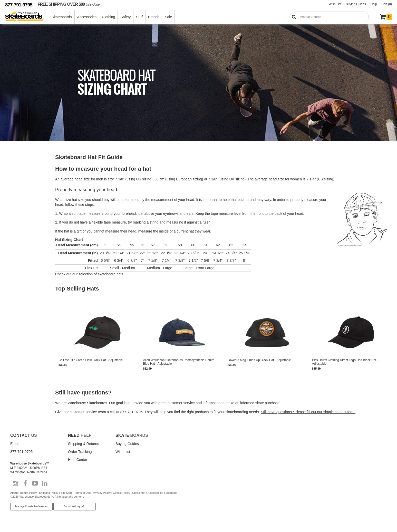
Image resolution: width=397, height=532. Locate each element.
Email (15, 447)
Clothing (108, 17)
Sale (168, 17)
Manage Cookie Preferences (31, 510)
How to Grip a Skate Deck (20, 253)
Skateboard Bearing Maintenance (24, 305)
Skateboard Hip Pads (17, 342)
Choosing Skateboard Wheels (22, 183)
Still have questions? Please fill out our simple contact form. (308, 414)
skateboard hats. (111, 276)
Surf (139, 17)
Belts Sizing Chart (15, 399)
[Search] (329, 17)
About (14, 496)
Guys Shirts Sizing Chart (19, 374)
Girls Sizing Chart (15, 389)
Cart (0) (387, 4)
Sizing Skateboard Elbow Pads (23, 337)
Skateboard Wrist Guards (19, 347)
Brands (154, 17)
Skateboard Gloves (16, 352)
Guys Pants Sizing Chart (19, 379)
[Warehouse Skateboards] (27, 17)
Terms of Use (83, 496)
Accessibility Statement (162, 496)
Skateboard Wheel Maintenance (23, 295)
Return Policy (28, 496)
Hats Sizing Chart (15, 394)
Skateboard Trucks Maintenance (24, 300)
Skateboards (62, 17)
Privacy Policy (102, 496)
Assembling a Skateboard (20, 193)
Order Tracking (80, 455)
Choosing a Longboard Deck (21, 216)
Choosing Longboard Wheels (22, 221)
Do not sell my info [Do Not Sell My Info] (75, 510)
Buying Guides (356, 4)
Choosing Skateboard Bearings (23, 258)
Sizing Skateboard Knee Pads (22, 332)
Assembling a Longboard (19, 231)
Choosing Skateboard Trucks (22, 188)
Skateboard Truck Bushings (21, 273)
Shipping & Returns (84, 447)
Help (374, 4)
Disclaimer (139, 496)
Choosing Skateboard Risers (21, 268)
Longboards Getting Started (21, 210)
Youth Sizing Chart (15, 384)
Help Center (78, 463)
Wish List (335, 4)
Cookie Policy (122, 496)
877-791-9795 (19, 5)
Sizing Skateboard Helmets (21, 326)
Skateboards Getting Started (21, 172)
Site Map (66, 496)
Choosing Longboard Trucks (21, 226)
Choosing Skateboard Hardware (23, 263)
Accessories (87, 17)
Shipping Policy (49, 496)
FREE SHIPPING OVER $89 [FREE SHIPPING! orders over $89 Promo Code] (69, 4)
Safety (125, 17)
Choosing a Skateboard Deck (22, 178)
